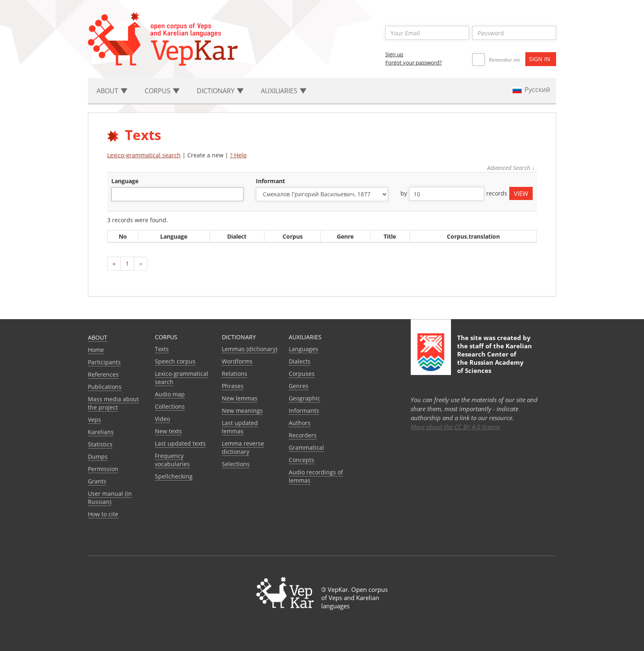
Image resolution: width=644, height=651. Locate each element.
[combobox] (177, 194)
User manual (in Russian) (110, 498)
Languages (304, 349)
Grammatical (306, 447)
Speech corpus (175, 361)
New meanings (242, 411)
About (98, 337)
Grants (97, 481)
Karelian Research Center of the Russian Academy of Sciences (494, 358)
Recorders (303, 435)
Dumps (98, 457)
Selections (236, 464)
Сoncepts (301, 460)
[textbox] (118, 194)
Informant (270, 181)
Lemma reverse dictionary (243, 447)
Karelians (101, 432)
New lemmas (240, 398)
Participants (104, 362)
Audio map (170, 394)
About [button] (112, 91)
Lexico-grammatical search (144, 155)
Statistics (100, 444)
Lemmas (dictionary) (250, 349)
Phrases (233, 386)
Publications (105, 387)
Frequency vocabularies (172, 460)
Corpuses (302, 374)
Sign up (394, 54)
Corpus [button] (162, 91)
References (103, 374)
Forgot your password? (414, 62)
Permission (103, 469)
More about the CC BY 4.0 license (455, 427)
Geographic (305, 398)
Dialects (300, 361)
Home (96, 350)
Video (162, 419)
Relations (235, 374)
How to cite (103, 514)
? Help (238, 155)
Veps (94, 420)
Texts (162, 349)
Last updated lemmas (240, 427)
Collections (170, 406)
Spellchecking (174, 476)
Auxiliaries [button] (284, 91)
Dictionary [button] (220, 91)
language (125, 181)
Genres (299, 386)
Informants (304, 411)
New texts (168, 431)
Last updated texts (180, 443)
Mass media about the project (113, 403)
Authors (300, 423)
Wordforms (237, 361)
